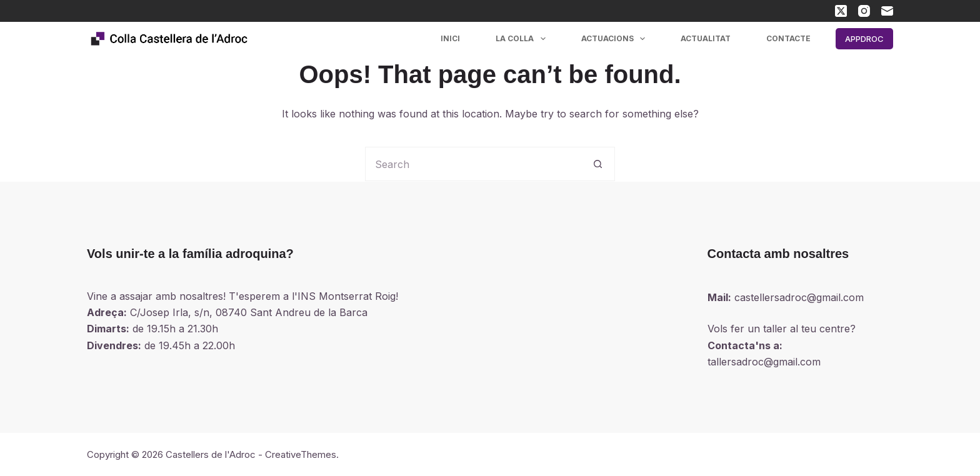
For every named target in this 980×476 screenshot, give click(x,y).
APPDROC (864, 39)
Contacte (788, 38)
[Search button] (598, 164)
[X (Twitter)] (841, 11)
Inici (450, 38)
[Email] (887, 11)
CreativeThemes (301, 454)
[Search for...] (473, 164)
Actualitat (706, 38)
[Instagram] (864, 11)
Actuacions (616, 39)
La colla (523, 39)
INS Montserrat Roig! (348, 296)
